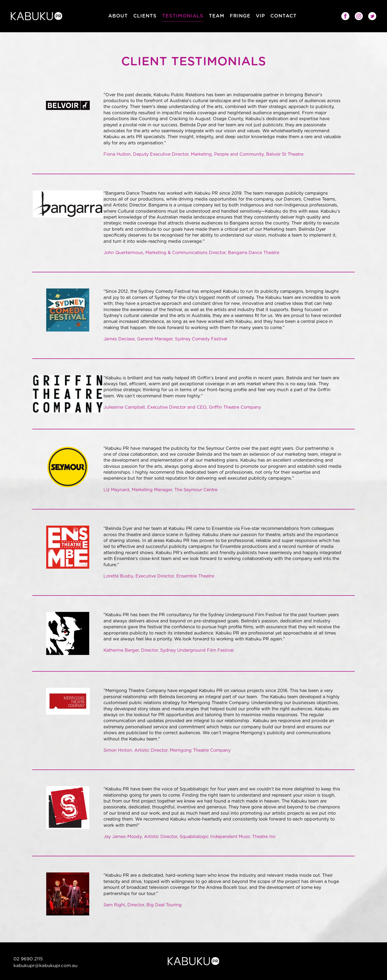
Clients (145, 16)
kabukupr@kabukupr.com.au (45, 966)
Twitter (372, 16)
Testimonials (183, 16)
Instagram (359, 16)
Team (217, 16)
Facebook (345, 16)
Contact (284, 16)
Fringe (240, 16)
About (118, 16)
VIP (260, 16)
